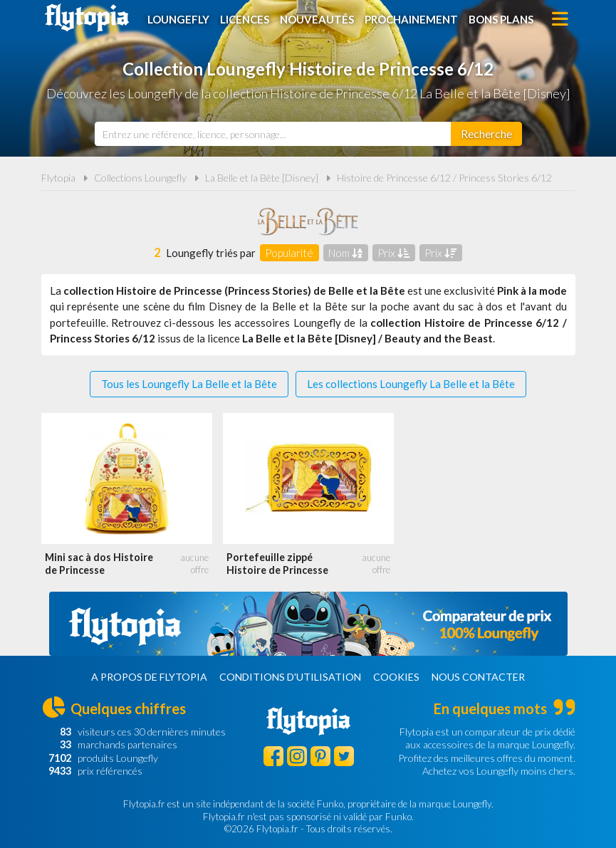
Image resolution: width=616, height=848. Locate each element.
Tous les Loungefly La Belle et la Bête (189, 384)
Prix (393, 253)
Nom (345, 253)
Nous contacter (478, 677)
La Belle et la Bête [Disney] (262, 178)
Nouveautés (317, 19)
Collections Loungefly (140, 178)
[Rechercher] (486, 134)
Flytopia (87, 18)
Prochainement (411, 19)
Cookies (396, 677)
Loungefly (178, 19)
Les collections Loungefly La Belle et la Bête (411, 384)
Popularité (289, 253)
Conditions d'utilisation (290, 677)
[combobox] (273, 134)
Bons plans (501, 19)
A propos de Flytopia (149, 677)
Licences (245, 19)
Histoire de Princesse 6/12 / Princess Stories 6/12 (444, 178)
